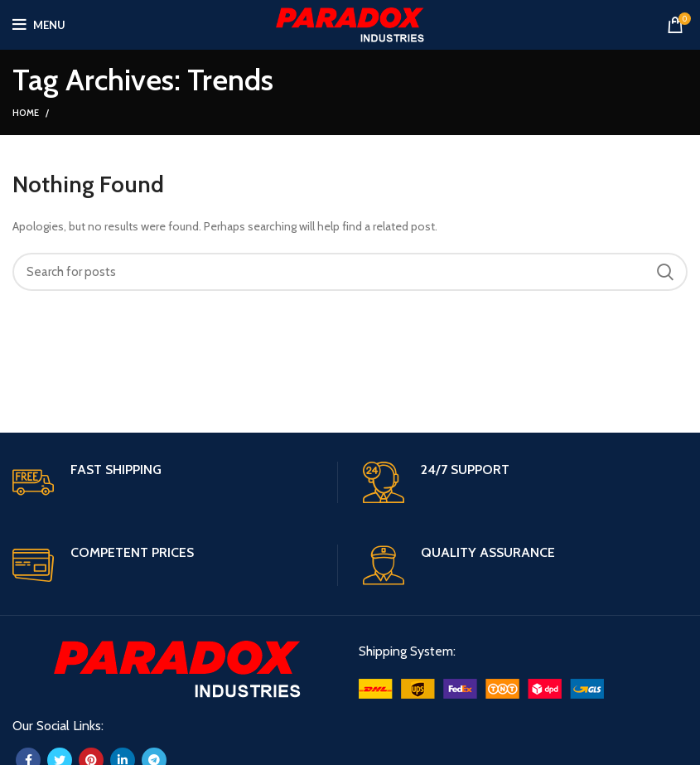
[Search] (350, 272)
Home (26, 113)
